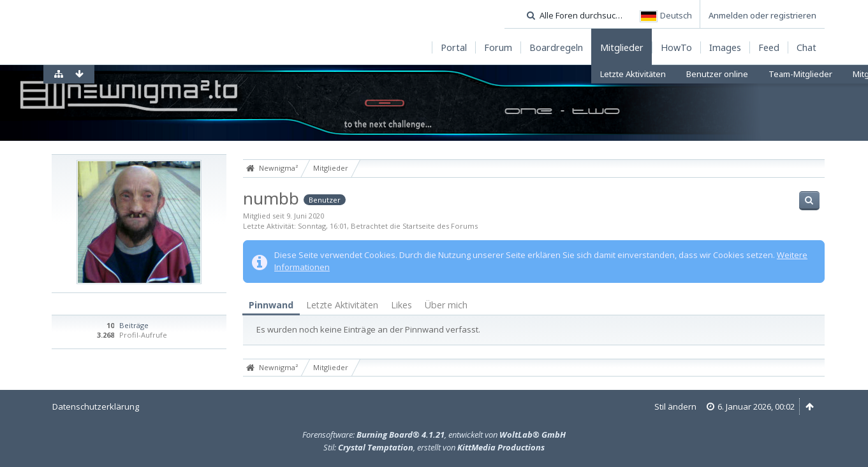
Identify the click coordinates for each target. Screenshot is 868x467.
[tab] (271, 305)
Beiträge (134, 325)
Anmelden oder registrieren (762, 15)
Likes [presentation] (401, 305)
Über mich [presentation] (446, 305)
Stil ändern (675, 406)
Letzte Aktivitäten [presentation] (342, 305)
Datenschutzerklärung (96, 406)
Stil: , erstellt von (434, 447)
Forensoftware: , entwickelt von (434, 435)
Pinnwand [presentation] (271, 305)
